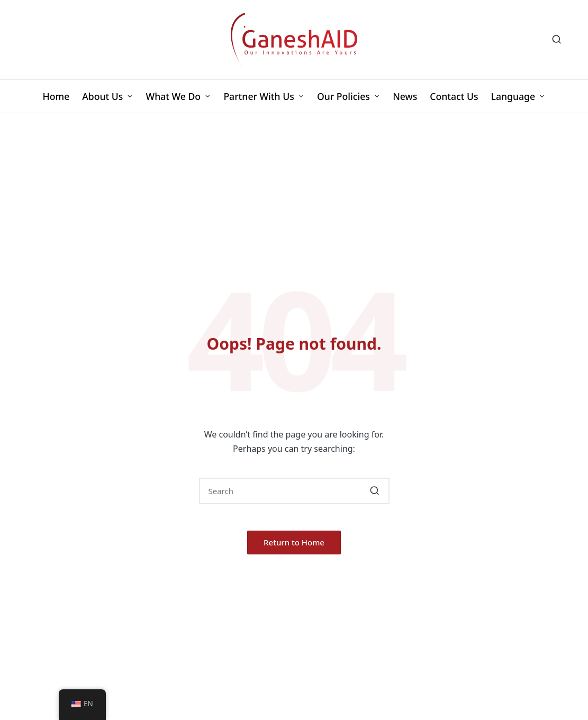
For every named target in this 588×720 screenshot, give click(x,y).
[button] (375, 491)
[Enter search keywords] (294, 491)
